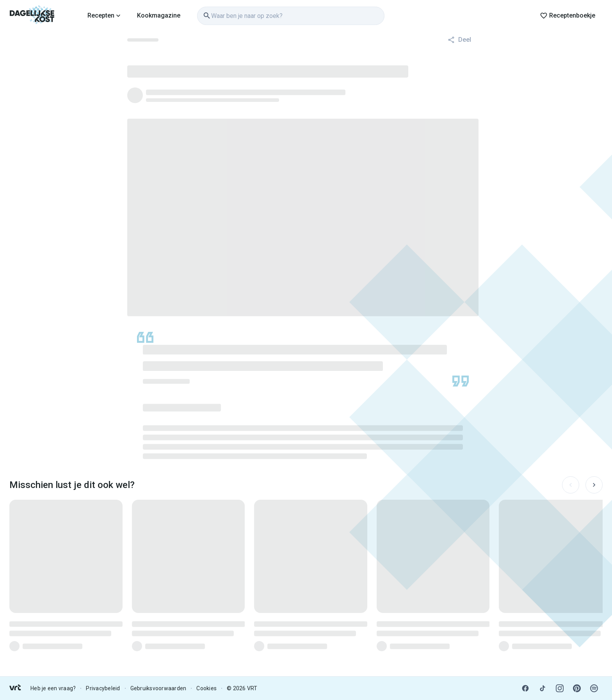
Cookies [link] (206, 688)
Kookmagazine (159, 15)
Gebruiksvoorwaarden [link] (158, 688)
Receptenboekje (568, 16)
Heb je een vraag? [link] (53, 688)
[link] (32, 16)
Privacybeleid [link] (103, 688)
